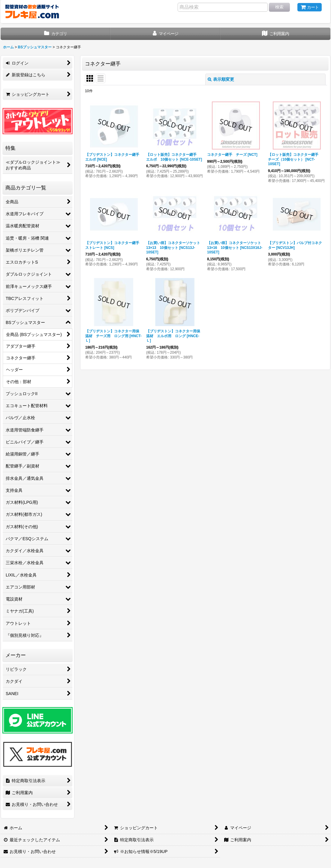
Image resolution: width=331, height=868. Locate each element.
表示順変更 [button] (221, 79)
